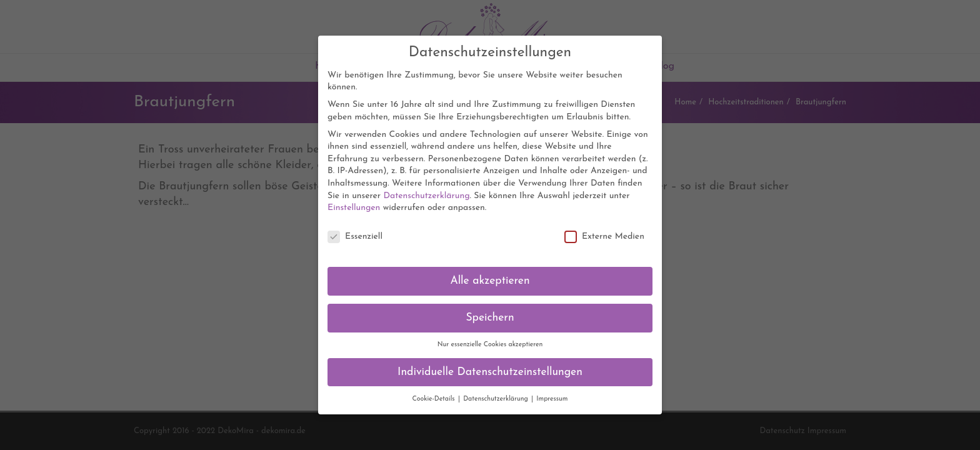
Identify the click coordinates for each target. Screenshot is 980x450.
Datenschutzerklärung (426, 190)
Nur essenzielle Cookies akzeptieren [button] (490, 338)
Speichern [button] (490, 312)
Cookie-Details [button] (434, 393)
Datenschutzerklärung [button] (497, 393)
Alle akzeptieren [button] (490, 275)
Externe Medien (604, 230)
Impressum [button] (552, 393)
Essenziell (355, 230)
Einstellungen (354, 202)
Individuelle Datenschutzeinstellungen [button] (490, 366)
